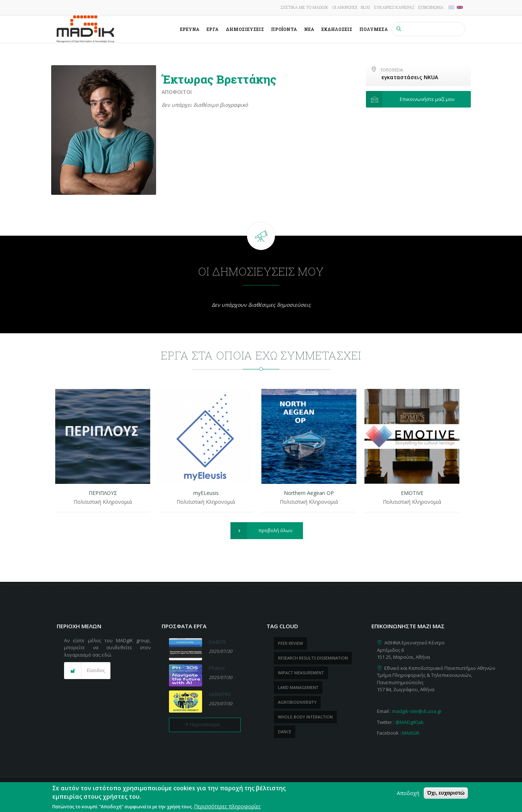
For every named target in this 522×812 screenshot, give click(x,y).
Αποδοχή (408, 794)
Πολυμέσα (374, 29)
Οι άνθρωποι (345, 7)
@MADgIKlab (410, 722)
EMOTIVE (412, 493)
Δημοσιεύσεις (245, 29)
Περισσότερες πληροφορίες (227, 807)
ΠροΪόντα (284, 29)
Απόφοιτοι (177, 92)
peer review (290, 643)
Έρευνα (190, 29)
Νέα (309, 29)
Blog (366, 7)
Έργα (213, 29)
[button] (418, 99)
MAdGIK (411, 733)
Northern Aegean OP (309, 493)
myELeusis (206, 493)
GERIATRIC (220, 694)
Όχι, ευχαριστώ (446, 794)
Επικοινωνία (431, 7)
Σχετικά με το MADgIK (304, 7)
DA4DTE (217, 642)
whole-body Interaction (305, 717)
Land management (298, 687)
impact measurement (301, 673)
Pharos (217, 668)
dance (285, 732)
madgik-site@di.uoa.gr (417, 711)
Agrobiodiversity (297, 702)
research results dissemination (313, 658)
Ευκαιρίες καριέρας (394, 7)
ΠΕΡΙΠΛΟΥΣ (103, 493)
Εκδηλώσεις (337, 29)
